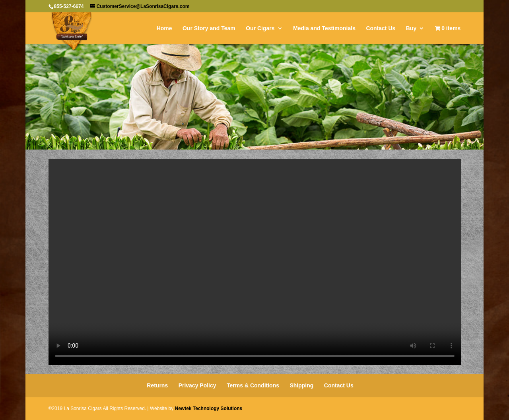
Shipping (301, 385)
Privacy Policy (197, 385)
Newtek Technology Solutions (208, 408)
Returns (157, 385)
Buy (411, 28)
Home (164, 28)
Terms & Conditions (253, 385)
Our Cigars (260, 28)
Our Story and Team (209, 28)
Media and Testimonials (324, 28)
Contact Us (381, 28)
